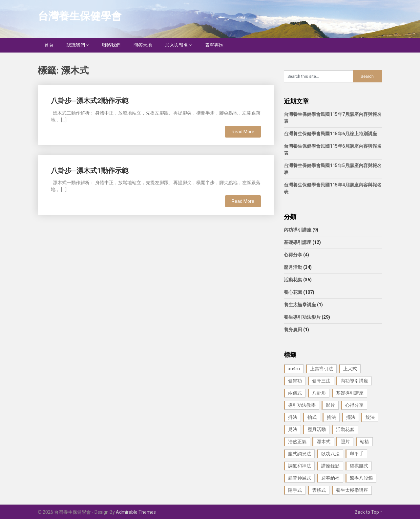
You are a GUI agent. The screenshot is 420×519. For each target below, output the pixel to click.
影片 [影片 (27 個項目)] (330, 405)
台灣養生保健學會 (80, 16)
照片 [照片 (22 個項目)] (345, 442)
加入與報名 (177, 45)
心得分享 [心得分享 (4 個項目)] (354, 405)
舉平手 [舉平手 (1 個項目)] (357, 454)
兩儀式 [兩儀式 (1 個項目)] (295, 393)
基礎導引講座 (298, 242)
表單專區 (214, 45)
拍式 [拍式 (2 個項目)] (312, 417)
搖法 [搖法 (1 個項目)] (331, 417)
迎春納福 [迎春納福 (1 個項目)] (330, 478)
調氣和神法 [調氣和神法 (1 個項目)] (300, 466)
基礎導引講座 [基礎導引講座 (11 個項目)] (350, 393)
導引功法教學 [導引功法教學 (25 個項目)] (302, 405)
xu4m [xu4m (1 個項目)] (294, 369)
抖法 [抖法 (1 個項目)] (293, 417)
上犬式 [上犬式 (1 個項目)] (350, 369)
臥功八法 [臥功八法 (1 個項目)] (330, 454)
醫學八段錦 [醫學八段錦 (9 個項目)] (361, 478)
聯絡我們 (111, 45)
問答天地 (143, 45)
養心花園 (293, 292)
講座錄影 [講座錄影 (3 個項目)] (330, 466)
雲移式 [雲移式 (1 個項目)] (319, 490)
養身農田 (293, 330)
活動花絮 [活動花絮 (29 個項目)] (345, 429)
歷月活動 (293, 267)
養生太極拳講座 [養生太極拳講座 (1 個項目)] (352, 490)
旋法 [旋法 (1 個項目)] (370, 417)
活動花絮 (293, 280)
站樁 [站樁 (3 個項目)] (365, 442)
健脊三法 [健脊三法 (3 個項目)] (321, 381)
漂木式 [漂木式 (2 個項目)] (324, 442)
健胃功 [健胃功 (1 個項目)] (295, 381)
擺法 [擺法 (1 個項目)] (351, 417)
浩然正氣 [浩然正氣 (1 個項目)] (297, 442)
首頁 (49, 45)
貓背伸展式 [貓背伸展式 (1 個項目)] (300, 478)
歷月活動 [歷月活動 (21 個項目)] (317, 429)
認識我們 (76, 45)
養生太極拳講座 (300, 305)
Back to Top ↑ (368, 512)
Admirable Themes (136, 512)
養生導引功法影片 (302, 317)
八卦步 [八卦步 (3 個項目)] (319, 393)
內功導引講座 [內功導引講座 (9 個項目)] (354, 381)
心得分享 (293, 255)
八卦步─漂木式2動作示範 (90, 101)
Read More (243, 132)
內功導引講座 (298, 230)
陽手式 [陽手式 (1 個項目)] (295, 490)
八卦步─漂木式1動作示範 (90, 171)
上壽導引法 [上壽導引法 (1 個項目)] (322, 369)
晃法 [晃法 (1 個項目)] (293, 429)
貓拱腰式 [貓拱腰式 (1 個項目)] (359, 466)
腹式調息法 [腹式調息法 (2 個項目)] (300, 454)
